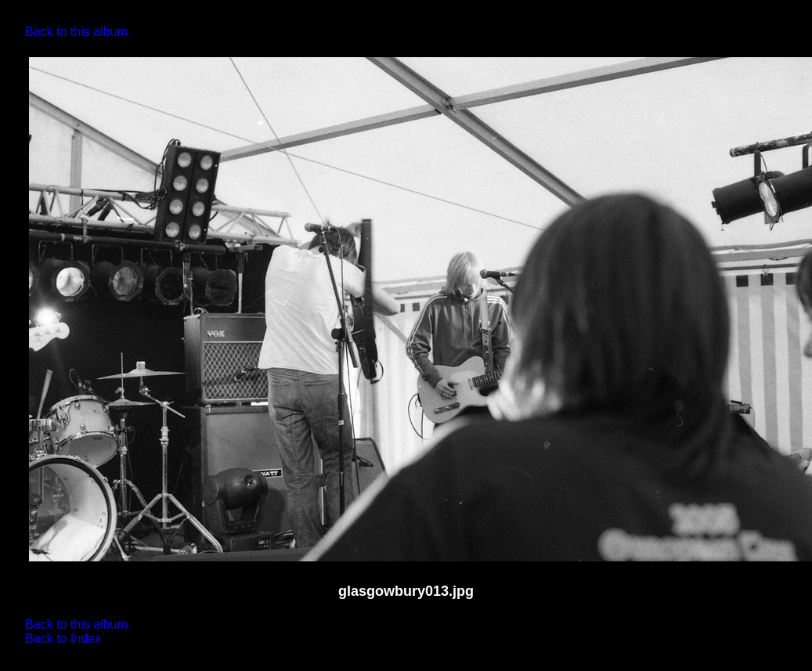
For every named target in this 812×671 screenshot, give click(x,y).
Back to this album (76, 32)
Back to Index (63, 639)
